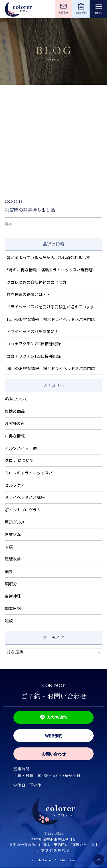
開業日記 (13, 608)
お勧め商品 (15, 411)
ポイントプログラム (23, 510)
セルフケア (15, 485)
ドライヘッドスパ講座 (25, 497)
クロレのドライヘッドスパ (29, 473)
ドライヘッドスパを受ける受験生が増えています (50, 307)
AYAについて (16, 399)
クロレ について (19, 460)
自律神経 (13, 596)
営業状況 (13, 534)
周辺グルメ (15, 522)
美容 (9, 571)
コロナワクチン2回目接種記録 (34, 344)
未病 (9, 547)
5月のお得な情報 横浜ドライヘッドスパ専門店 (50, 270)
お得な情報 (15, 436)
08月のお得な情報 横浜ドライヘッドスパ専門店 (51, 368)
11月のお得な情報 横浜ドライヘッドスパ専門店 (51, 319)
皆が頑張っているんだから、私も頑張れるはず (48, 257)
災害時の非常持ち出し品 (30, 210)
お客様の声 (15, 423)
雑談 (8, 224)
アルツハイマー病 (21, 448)
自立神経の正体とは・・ (29, 294)
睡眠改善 (13, 559)
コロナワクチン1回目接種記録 (34, 356)
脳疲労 (11, 584)
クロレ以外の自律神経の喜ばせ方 (37, 282)
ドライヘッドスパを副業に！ (33, 331)
